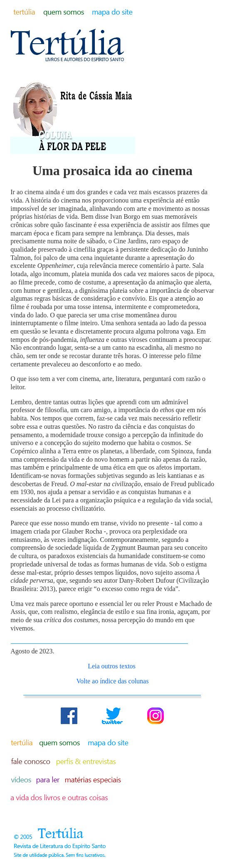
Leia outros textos (112, 666)
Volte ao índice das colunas (113, 681)
